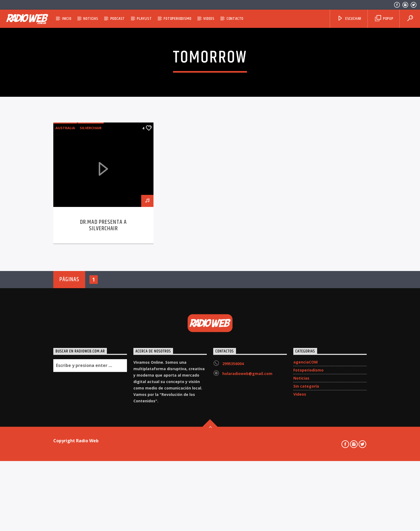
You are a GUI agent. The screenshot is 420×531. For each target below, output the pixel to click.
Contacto (235, 19)
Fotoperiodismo (177, 19)
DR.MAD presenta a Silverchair (103, 355)
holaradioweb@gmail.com (247, 503)
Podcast (118, 19)
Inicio (67, 19)
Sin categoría (306, 516)
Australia (65, 258)
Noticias (91, 19)
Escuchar (349, 19)
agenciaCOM (305, 491)
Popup (384, 19)
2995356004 (233, 493)
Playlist (144, 19)
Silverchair (91, 258)
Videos (209, 19)
